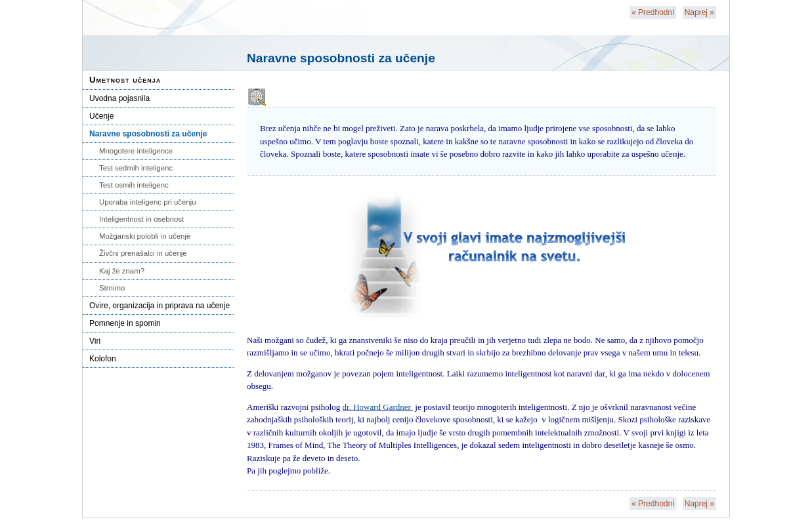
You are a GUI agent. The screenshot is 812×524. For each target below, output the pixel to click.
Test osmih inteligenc (134, 185)
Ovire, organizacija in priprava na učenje (160, 306)
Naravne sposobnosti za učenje (148, 134)
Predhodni (653, 12)
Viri (95, 341)
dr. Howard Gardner (378, 407)
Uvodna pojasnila (119, 98)
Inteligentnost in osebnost (141, 219)
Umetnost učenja (125, 80)
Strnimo (112, 288)
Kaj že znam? (122, 271)
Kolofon (103, 359)
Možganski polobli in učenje (145, 236)
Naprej (699, 12)
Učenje (101, 116)
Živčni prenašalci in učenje (143, 253)
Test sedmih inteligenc (136, 168)
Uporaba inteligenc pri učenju (148, 202)
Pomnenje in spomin (125, 323)
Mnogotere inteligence (136, 151)
